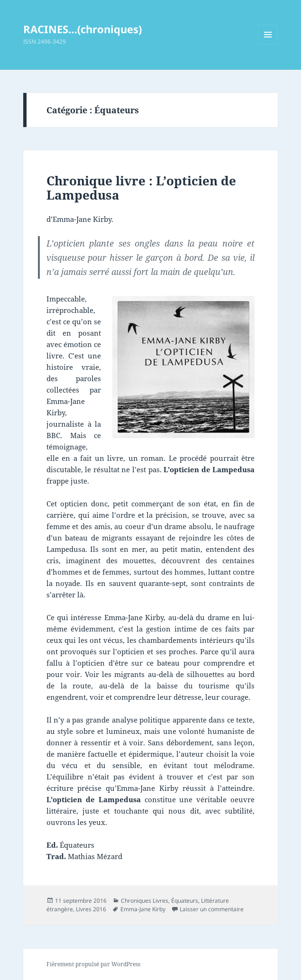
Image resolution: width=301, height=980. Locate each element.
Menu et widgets (268, 44)
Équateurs (185, 901)
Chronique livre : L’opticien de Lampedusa (141, 188)
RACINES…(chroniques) (82, 29)
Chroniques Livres (145, 901)
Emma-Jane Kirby (143, 909)
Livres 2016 (91, 909)
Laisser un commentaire (212, 909)
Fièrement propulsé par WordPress (93, 964)
